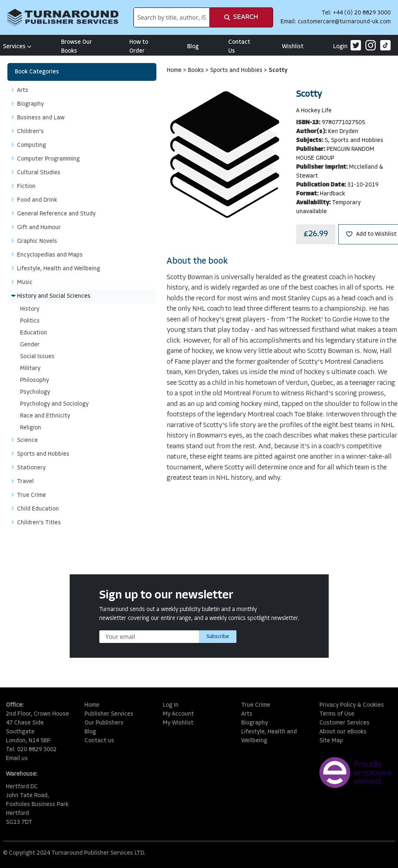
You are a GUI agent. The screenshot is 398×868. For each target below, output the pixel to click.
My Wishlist (178, 723)
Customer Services (344, 723)
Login (340, 47)
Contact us (99, 741)
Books (197, 70)
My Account (178, 714)
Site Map (331, 741)
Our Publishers (104, 723)
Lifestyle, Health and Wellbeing (269, 736)
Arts (247, 714)
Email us (17, 759)
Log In (171, 705)
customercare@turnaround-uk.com (344, 22)
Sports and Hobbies (237, 70)
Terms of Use (337, 714)
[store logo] (63, 17)
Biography (255, 723)
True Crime (256, 705)
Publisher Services (109, 714)
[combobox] (172, 17)
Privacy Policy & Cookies (352, 705)
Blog (193, 47)
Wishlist (293, 47)
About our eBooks (343, 732)
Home (175, 70)
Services (17, 47)
